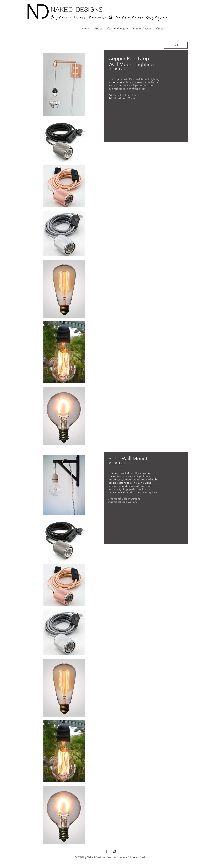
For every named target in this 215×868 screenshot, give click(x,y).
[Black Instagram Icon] (114, 851)
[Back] (176, 45)
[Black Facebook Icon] (106, 851)
